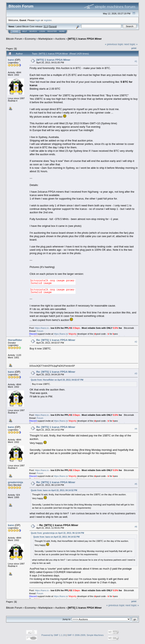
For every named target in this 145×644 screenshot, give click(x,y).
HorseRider (15, 340)
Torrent (53, 27)
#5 (136, 484)
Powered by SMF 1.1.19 (53, 635)
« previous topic (114, 44)
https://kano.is (42, 328)
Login (42, 31)
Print (134, 48)
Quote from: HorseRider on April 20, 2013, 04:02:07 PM (57, 380)
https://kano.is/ (61, 334)
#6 (136, 527)
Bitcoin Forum (14, 39)
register (48, 20)
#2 (136, 342)
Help (25, 31)
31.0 (46, 27)
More (62, 31)
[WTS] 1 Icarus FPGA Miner (85, 39)
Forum (40, 331)
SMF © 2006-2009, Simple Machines (85, 635)
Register (52, 31)
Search (33, 31)
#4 (136, 429)
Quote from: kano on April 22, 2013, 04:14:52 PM (54, 490)
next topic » (131, 44)
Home (15, 31)
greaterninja (15, 482)
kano (11, 60)
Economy (30, 39)
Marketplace (45, 39)
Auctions (60, 39)
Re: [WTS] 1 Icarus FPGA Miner (56, 340)
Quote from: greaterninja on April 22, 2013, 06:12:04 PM (57, 533)
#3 (136, 373)
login (38, 20)
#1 (136, 61)
